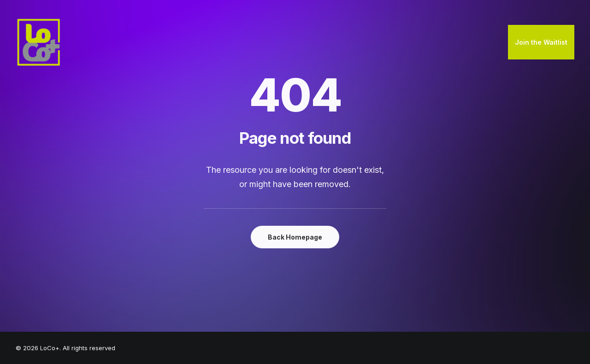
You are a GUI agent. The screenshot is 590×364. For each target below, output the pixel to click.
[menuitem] (541, 42)
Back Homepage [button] (295, 237)
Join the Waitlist (541, 42)
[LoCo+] (39, 42)
